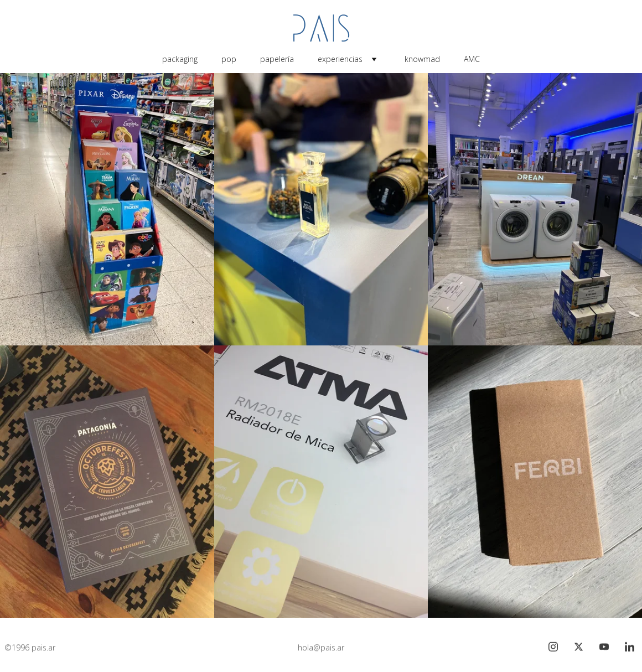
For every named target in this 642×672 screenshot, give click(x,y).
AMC (472, 59)
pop (229, 59)
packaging (180, 59)
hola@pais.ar (321, 648)
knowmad (422, 59)
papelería (277, 59)
